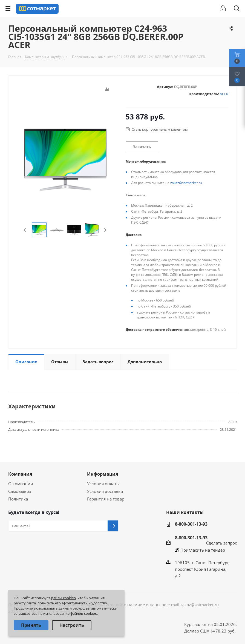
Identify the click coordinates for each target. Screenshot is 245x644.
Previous (25, 230)
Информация (103, 474)
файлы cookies (63, 598)
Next (105, 230)
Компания (20, 474)
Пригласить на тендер (203, 550)
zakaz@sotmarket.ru (186, 183)
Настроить (72, 625)
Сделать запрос (221, 543)
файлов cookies (84, 613)
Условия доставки (105, 491)
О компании (21, 484)
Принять (31, 625)
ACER (224, 94)
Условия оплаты (103, 484)
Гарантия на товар (106, 499)
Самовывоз (20, 491)
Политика (18, 499)
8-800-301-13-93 (191, 524)
